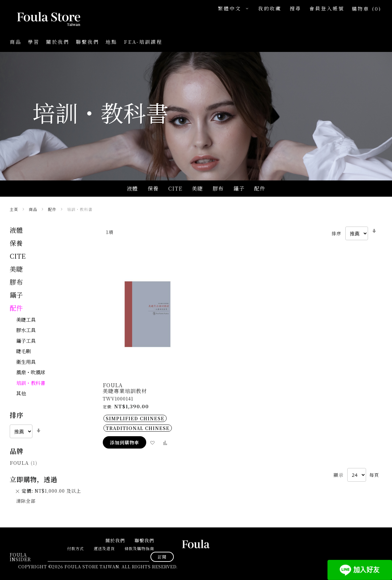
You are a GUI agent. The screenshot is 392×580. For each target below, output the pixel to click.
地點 (112, 42)
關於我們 (58, 42)
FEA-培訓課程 (143, 42)
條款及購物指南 (139, 548)
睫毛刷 (24, 351)
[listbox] (148, 423)
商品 (34, 209)
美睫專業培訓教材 (125, 391)
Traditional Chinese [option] (138, 428)
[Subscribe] (162, 557)
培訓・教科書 (31, 383)
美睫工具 (26, 320)
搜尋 (295, 8)
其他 (21, 393)
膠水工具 (26, 330)
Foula (24, 463)
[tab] (50, 424)
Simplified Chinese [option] (135, 418)
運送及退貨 (104, 548)
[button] (235, 9)
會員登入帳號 (327, 8)
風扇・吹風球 (31, 372)
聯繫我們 (88, 42)
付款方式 (76, 548)
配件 (53, 209)
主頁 (15, 209)
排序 (337, 233)
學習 (34, 42)
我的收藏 (270, 8)
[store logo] (42, 19)
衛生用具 (26, 362)
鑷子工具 (26, 341)
